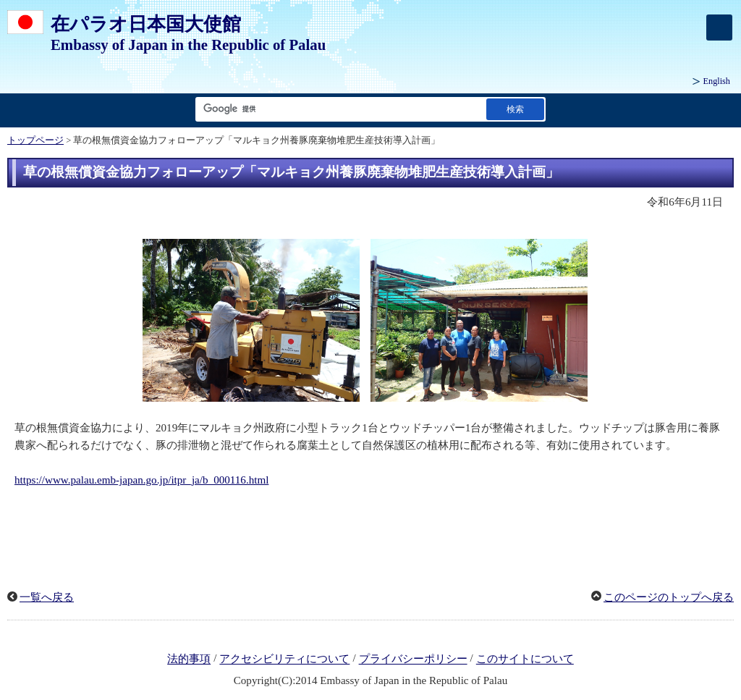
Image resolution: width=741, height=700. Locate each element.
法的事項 (189, 659)
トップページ (35, 140)
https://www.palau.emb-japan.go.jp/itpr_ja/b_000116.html (141, 480)
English (717, 81)
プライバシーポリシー (413, 659)
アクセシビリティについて (284, 659)
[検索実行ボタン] (515, 109)
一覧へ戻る (47, 597)
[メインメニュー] (719, 28)
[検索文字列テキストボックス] (338, 109)
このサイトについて (525, 659)
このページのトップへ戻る (669, 597)
